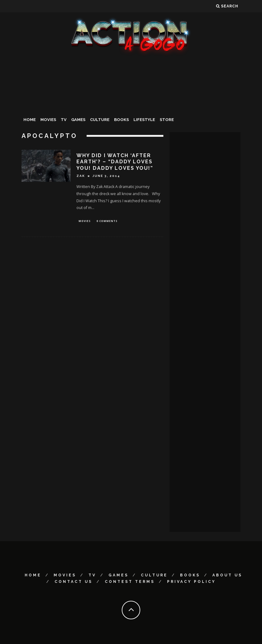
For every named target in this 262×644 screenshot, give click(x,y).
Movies (48, 120)
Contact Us (74, 582)
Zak (81, 176)
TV (64, 120)
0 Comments (107, 221)
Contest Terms (130, 582)
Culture (100, 120)
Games (78, 120)
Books (121, 120)
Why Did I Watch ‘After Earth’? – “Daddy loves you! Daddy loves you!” (115, 162)
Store (167, 120)
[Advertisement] (131, 103)
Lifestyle (144, 120)
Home (30, 120)
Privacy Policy (191, 582)
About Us (227, 575)
